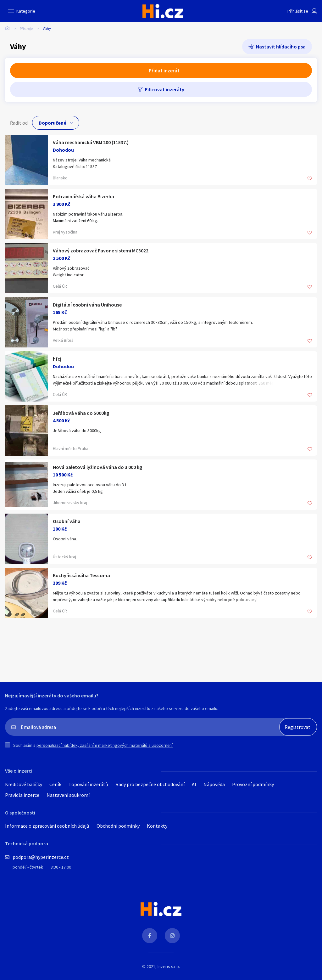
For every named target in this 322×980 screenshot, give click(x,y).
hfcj (57, 359)
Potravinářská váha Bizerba (83, 196)
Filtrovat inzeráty (165, 89)
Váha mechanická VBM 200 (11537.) (91, 142)
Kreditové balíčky (24, 784)
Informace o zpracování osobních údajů (47, 826)
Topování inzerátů (88, 784)
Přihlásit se (298, 11)
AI (194, 784)
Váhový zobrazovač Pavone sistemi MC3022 (101, 251)
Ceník (55, 784)
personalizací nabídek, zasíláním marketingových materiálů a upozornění (105, 745)
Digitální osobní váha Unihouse (87, 305)
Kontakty (157, 826)
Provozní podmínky (253, 784)
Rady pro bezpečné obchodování (150, 784)
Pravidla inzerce (22, 795)
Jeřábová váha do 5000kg (81, 413)
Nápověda (214, 784)
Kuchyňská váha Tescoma (81, 575)
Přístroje (26, 28)
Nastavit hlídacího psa (281, 47)
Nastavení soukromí (68, 795)
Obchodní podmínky (118, 826)
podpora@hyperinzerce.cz (41, 857)
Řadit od (19, 123)
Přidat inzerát (164, 70)
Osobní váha (67, 521)
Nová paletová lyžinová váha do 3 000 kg (97, 467)
